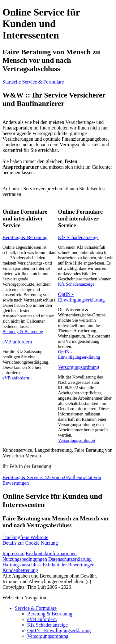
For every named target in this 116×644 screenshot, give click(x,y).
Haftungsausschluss (22, 565)
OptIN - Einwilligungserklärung (82, 297)
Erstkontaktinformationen (51, 553)
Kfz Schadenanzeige (78, 237)
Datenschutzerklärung (70, 559)
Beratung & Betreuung (25, 237)
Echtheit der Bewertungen (69, 565)
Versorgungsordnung (79, 367)
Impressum (13, 553)
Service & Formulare (43, 82)
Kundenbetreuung (20, 570)
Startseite (12, 82)
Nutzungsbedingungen (25, 559)
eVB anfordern (17, 342)
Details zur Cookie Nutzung (30, 540)
